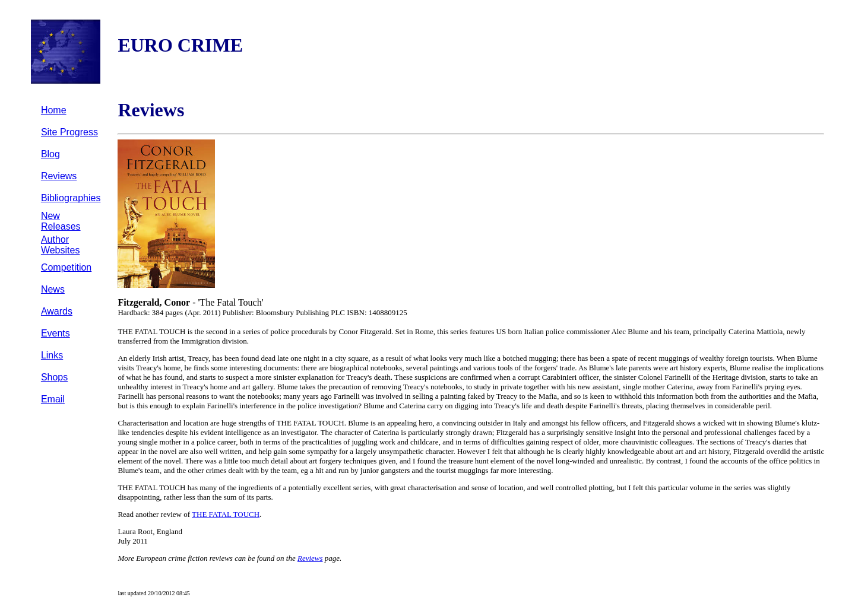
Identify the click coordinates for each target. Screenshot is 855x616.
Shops (54, 377)
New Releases (61, 221)
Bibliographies (71, 198)
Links (52, 355)
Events (56, 333)
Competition (66, 267)
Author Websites (61, 245)
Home (54, 110)
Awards (57, 311)
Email (53, 399)
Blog (50, 154)
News (53, 289)
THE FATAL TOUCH (226, 514)
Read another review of (155, 514)
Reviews (59, 176)
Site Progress (69, 132)
